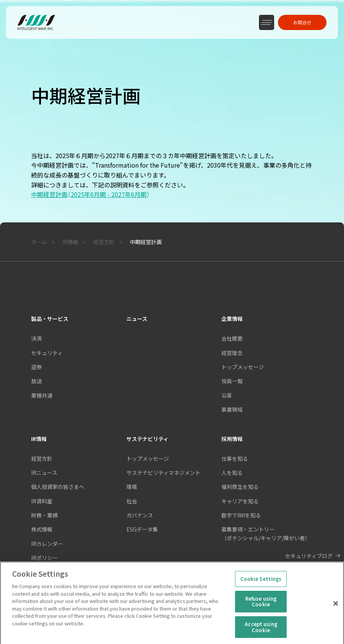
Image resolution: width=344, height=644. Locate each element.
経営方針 (42, 458)
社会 (132, 501)
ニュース (137, 319)
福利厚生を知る (240, 487)
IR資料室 (42, 501)
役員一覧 (232, 381)
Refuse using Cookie (261, 607)
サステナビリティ (148, 439)
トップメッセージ (148, 458)
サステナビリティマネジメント (163, 473)
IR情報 (39, 439)
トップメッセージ (243, 367)
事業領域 (232, 409)
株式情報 (42, 529)
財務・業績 (44, 515)
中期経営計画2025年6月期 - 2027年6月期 (92, 194)
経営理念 (232, 353)
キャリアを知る (240, 501)
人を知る (232, 473)
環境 (132, 487)
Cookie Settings (261, 584)
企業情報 (232, 319)
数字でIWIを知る (241, 515)
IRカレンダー (47, 544)
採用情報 (232, 439)
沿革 (227, 395)
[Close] (336, 609)
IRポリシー (44, 558)
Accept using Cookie (261, 632)
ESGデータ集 (142, 529)
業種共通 (42, 395)
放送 (36, 381)
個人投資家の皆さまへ (58, 487)
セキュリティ (47, 353)
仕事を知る (235, 458)
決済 (36, 338)
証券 (36, 367)
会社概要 (232, 338)
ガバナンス (140, 515)
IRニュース (44, 473)
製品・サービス (50, 319)
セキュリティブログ (309, 556)
